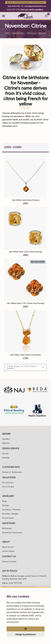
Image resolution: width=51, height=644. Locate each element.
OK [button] (26, 629)
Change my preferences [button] (26, 634)
